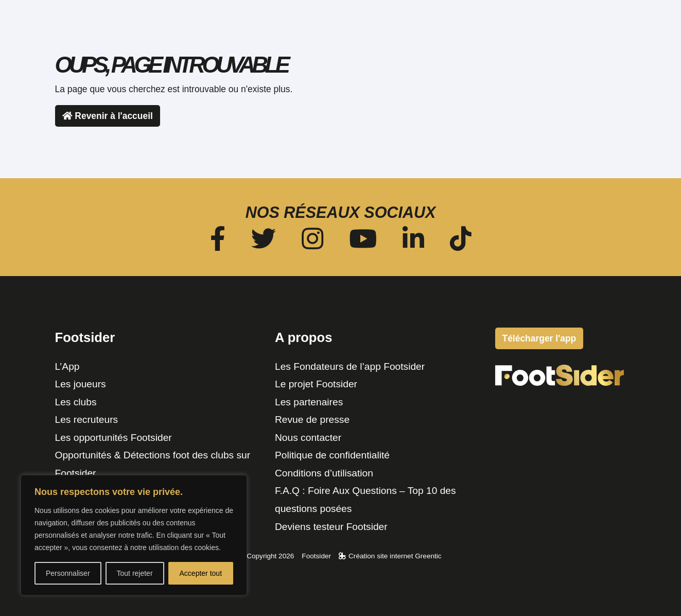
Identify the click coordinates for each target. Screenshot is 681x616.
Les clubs (76, 402)
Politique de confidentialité (332, 455)
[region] (134, 535)
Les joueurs (81, 384)
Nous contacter (308, 438)
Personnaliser (68, 573)
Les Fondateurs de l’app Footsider (350, 366)
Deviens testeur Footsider (331, 527)
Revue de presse (312, 420)
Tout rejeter (135, 573)
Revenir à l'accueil (108, 116)
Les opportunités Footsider (113, 438)
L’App (67, 366)
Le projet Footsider (316, 384)
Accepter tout (201, 573)
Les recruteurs (87, 420)
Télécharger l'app (594, 37)
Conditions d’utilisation (324, 473)
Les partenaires (309, 402)
